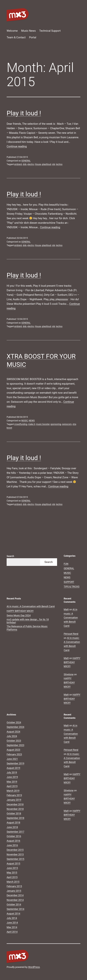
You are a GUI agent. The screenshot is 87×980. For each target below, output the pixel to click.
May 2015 (12, 873)
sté (53, 164)
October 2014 (14, 904)
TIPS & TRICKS (72, 587)
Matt (66, 609)
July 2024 (12, 736)
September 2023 (15, 745)
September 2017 (15, 832)
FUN (66, 564)
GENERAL (26, 161)
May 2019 (12, 782)
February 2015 (14, 886)
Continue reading (17, 146)
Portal (33, 37)
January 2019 (14, 800)
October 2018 (14, 813)
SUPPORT (69, 582)
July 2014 (12, 918)
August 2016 (13, 841)
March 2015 (13, 882)
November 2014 (15, 900)
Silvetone (69, 674)
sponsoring (56, 424)
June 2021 (12, 759)
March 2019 (13, 791)
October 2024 (14, 722)
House (38, 164)
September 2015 (15, 859)
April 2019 (12, 786)
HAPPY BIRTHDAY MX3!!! (20, 611)
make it (32, 424)
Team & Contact (16, 37)
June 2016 (12, 845)
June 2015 (12, 868)
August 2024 (13, 732)
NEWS (32, 421)
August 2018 (13, 822)
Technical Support (50, 31)
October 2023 (14, 741)
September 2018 (15, 818)
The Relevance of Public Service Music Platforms (27, 628)
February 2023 (14, 754)
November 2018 (15, 809)
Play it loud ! (24, 113)
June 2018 (12, 827)
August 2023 (13, 750)
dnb (25, 164)
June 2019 (12, 777)
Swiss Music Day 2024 (19, 615)
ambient (18, 164)
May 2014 (12, 927)
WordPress (34, 967)
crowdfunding (21, 424)
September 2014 (15, 909)
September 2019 (15, 763)
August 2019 (13, 768)
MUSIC (25, 421)
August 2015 (13, 863)
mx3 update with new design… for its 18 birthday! (28, 621)
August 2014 (13, 914)
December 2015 (15, 850)
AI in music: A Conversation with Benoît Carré (31, 606)
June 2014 (12, 923)
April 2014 (12, 932)
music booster (43, 424)
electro (31, 164)
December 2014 (15, 895)
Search (10, 556)
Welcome (12, 31)
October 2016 (14, 836)
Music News (28, 31)
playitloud (46, 164)
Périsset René (71, 634)
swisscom (67, 424)
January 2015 (14, 891)
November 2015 (15, 854)
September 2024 (15, 727)
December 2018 (15, 804)
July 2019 (12, 772)
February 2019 (14, 795)
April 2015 (12, 877)
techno (59, 164)
